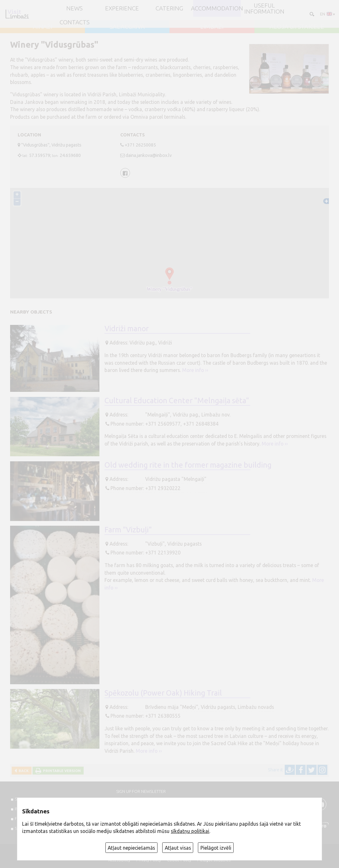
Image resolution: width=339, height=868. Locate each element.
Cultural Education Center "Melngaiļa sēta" (177, 400)
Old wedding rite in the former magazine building (188, 465)
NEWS (74, 8)
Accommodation (217, 8)
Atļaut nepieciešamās (131, 848)
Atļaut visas (178, 848)
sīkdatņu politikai (190, 831)
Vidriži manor (127, 328)
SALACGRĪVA (127, 27)
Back (23, 771)
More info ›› (195, 370)
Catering (169, 8)
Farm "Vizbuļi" (128, 530)
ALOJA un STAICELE (297, 27)
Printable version (61, 771)
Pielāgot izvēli (216, 848)
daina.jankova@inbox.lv (149, 155)
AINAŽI (42, 27)
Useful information (264, 9)
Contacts (75, 22)
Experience (122, 8)
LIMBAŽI (212, 27)
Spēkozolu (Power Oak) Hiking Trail (163, 693)
